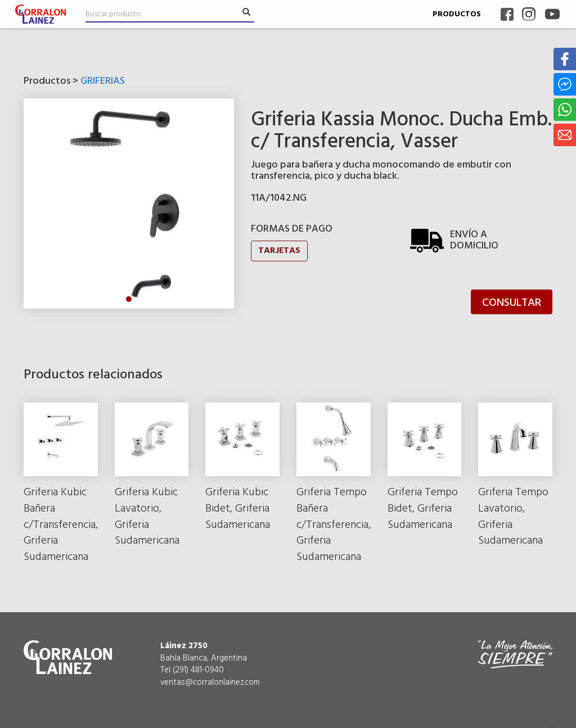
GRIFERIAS (103, 81)
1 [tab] (129, 299)
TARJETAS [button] (279, 251)
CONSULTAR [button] (512, 303)
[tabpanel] (129, 204)
